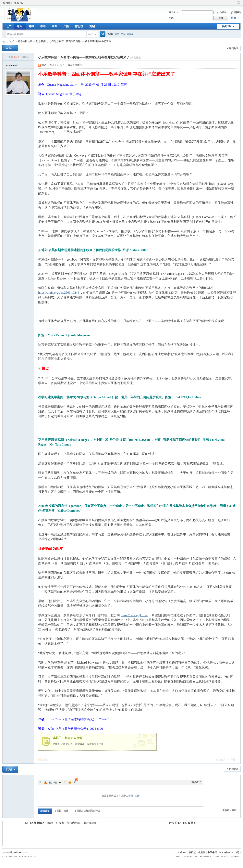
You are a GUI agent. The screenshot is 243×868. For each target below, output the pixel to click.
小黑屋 (202, 852)
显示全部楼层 (75, 65)
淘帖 (92, 26)
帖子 (91, 34)
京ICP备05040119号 (229, 852)
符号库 (60, 823)
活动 (117, 34)
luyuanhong (12, 65)
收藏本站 (19, 3)
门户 (8, 26)
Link (55, 782)
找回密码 (236, 12)
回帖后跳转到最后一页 (87, 811)
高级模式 (196, 782)
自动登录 (220, 12)
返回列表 (234, 48)
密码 (171, 18)
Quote (60, 782)
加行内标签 (74, 823)
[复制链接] (136, 58)
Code (65, 782)
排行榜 (79, 26)
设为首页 (8, 3)
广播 (66, 26)
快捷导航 (227, 26)
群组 (31, 26)
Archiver (182, 852)
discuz (130, 34)
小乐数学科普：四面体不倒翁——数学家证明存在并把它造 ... (81, 41)
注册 (234, 18)
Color (45, 782)
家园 (55, 26)
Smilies (70, 782)
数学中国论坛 (25, 41)
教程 (50, 823)
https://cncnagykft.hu (134, 615)
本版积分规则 (229, 810)
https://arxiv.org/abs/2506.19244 (59, 293)
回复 (45, 760)
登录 (63, 744)
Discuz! (18, 852)
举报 (233, 760)
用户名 (172, 12)
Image (50, 782)
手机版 (192, 852)
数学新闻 (41, 41)
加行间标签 (90, 823)
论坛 (20, 26)
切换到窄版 (238, 3)
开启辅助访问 (235, 3)
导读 (43, 26)
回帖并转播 (61, 811)
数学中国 (4, 41)
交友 (123, 34)
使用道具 (221, 760)
